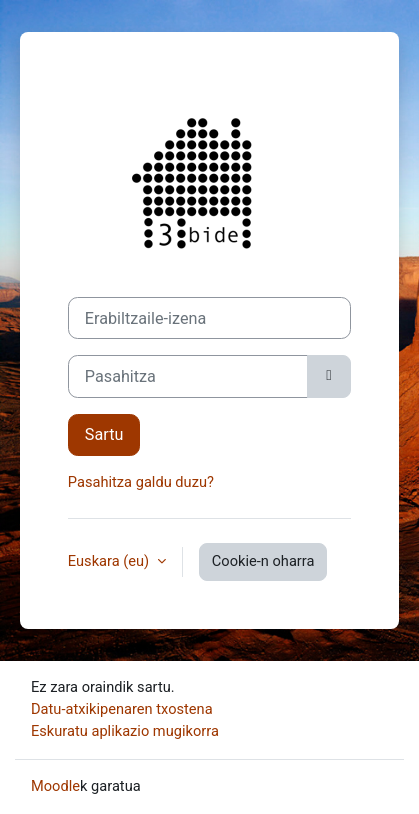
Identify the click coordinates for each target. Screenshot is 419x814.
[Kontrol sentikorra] (329, 376)
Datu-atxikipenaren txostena (122, 709)
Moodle (55, 786)
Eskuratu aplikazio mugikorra (125, 731)
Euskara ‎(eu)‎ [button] (110, 561)
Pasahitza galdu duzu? (141, 482)
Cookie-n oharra (263, 561)
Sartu (104, 434)
